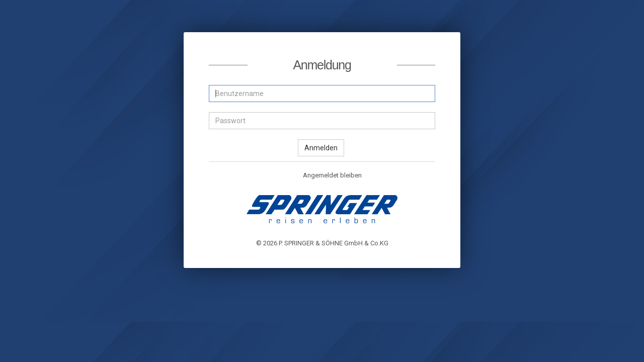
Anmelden (321, 148)
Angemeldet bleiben (327, 176)
